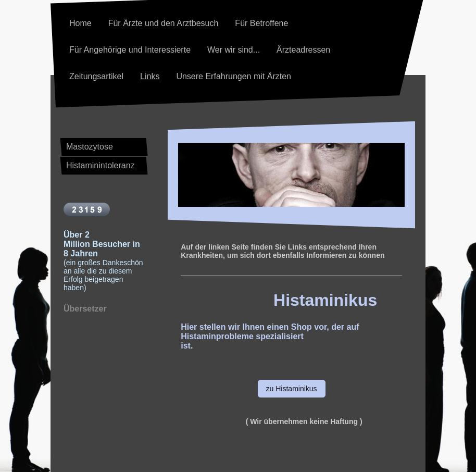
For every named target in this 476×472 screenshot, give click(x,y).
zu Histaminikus (292, 389)
